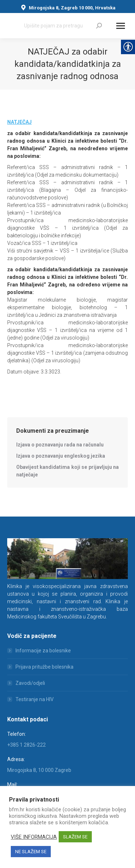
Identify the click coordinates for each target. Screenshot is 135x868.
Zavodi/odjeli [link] (30, 683)
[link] (99, 26)
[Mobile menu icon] (121, 26)
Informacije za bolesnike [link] (43, 651)
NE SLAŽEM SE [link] (31, 852)
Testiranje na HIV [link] (35, 699)
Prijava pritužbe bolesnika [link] (44, 667)
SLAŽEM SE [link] (75, 837)
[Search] (63, 26)
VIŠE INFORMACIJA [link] (34, 837)
